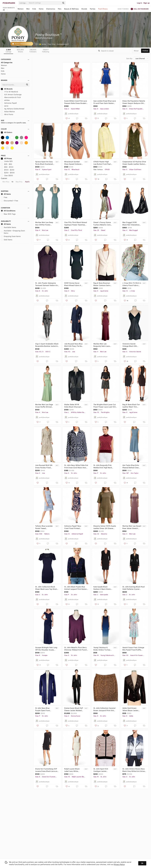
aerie (5, 106)
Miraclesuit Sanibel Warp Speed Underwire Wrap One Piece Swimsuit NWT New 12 (74, 163)
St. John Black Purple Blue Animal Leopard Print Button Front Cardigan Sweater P (75, 588)
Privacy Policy (119, 864)
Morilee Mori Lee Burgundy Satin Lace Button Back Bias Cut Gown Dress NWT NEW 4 (102, 345)
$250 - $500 (8, 173)
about (136, 51)
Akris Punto (7, 114)
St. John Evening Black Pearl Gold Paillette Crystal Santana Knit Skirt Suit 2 (134, 588)
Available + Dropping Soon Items (13, 232)
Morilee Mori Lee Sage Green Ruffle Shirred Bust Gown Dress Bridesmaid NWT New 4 (44, 406)
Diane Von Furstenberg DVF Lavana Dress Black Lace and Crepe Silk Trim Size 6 (47, 770)
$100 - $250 (8, 170)
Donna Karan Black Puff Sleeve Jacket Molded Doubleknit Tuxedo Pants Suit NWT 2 (74, 709)
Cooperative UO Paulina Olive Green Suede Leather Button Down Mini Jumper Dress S (134, 163)
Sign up (147, 3)
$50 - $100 (7, 167)
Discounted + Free (10, 201)
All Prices (6, 158)
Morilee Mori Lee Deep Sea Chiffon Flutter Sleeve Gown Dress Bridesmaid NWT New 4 (44, 224)
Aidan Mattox (8, 112)
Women (21, 9)
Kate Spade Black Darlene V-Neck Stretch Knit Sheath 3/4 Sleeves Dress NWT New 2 (103, 588)
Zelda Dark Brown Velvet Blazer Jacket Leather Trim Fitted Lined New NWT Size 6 (131, 709)
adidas (5, 100)
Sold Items (7, 240)
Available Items (8, 227)
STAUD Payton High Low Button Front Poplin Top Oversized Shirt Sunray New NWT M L (103, 163)
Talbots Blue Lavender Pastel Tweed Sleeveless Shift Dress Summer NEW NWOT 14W (44, 527)
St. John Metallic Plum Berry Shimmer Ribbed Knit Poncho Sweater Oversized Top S (76, 649)
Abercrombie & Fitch (11, 97)
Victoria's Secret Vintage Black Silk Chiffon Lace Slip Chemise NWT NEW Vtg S (132, 345)
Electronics (51, 9)
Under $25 (7, 161)
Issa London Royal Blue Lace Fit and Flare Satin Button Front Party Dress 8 (105, 102)
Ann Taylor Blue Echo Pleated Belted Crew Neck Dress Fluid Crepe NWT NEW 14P (132, 466)
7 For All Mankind (9, 92)
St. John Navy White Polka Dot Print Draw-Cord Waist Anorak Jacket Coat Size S (76, 466)
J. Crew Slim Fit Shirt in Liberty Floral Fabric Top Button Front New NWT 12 (132, 284)
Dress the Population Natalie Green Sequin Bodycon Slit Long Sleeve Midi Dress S (134, 102)
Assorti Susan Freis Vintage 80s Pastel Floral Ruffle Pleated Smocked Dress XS (133, 649)
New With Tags (8, 214)
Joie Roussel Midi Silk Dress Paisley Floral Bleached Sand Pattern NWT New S (44, 466)
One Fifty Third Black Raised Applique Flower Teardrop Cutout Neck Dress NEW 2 (76, 224)
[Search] (45, 3)
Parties (93, 9)
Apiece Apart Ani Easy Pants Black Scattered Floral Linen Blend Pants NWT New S (44, 163)
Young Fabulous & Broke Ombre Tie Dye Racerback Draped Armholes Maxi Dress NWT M (102, 649)
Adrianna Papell (9, 103)
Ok (142, 863)
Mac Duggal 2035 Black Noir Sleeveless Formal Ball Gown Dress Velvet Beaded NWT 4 (131, 224)
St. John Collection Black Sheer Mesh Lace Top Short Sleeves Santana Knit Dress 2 (47, 588)
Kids (34, 9)
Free (4, 197)
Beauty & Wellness (71, 9)
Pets (60, 9)
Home (41, 9)
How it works (123, 9)
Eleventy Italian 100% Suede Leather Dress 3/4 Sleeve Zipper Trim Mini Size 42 (105, 527)
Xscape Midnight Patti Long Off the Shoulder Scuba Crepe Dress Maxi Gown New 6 (47, 649)
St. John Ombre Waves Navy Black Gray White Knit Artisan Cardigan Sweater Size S (134, 770)
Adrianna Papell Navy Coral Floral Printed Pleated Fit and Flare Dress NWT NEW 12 (73, 527)
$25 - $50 (7, 164)
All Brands (7, 89)
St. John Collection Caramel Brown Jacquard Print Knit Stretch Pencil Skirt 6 (104, 709)
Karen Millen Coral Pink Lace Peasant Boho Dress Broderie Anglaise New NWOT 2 (76, 102)
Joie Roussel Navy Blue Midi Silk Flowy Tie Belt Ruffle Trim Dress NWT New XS (74, 345)
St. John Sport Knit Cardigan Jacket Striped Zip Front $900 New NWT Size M (103, 770)
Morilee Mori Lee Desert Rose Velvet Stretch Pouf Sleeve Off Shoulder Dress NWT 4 (132, 527)
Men (28, 9)
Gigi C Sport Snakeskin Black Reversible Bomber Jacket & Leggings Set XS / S (47, 345)
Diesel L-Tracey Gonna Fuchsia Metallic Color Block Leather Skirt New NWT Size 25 (103, 224)
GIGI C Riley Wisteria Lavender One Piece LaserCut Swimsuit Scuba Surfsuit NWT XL (44, 102)
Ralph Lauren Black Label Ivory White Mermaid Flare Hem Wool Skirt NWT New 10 (74, 770)
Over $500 (7, 175)
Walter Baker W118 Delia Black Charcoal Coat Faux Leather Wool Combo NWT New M (74, 406)
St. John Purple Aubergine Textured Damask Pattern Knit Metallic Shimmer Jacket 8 (47, 284)
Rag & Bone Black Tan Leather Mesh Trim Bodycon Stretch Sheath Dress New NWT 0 (132, 406)
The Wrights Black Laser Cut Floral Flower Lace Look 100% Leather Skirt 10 (105, 406)
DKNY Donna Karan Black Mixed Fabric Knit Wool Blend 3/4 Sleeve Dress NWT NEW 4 (74, 284)
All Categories (7, 63)
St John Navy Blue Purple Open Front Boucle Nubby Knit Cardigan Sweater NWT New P (45, 709)
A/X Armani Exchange (11, 95)
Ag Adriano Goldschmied (13, 109)
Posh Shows (103, 9)
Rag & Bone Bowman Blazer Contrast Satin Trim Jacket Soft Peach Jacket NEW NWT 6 (102, 284)
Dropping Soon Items (11, 236)
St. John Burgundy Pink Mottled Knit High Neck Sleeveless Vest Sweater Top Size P (105, 466)
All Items (6, 194)
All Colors (7, 132)
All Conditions (8, 211)
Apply (27, 182)
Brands (84, 9)
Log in (139, 3)
